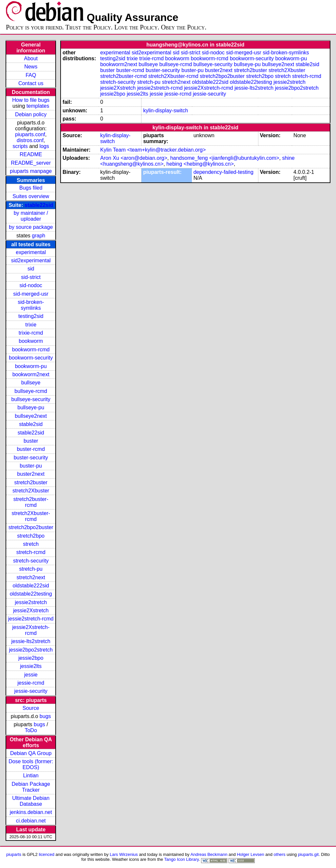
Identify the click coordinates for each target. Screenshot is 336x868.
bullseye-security (31, 399)
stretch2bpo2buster (31, 527)
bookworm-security (31, 358)
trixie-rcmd (31, 333)
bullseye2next (31, 416)
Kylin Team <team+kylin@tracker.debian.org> (153, 150)
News (31, 67)
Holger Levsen (251, 854)
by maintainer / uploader (31, 216)
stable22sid (39, 205)
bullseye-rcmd (31, 391)
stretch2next (31, 577)
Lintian (31, 776)
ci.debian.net (31, 821)
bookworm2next (31, 374)
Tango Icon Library (181, 859)
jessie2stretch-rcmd (31, 619)
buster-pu (31, 466)
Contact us (31, 83)
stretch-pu (31, 569)
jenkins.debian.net (31, 812)
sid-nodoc (31, 285)
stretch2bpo (31, 536)
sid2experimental (31, 260)
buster (31, 441)
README (31, 154)
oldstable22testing (31, 594)
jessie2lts (31, 666)
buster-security (31, 458)
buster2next (31, 474)
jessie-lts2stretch (31, 641)
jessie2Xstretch (31, 610)
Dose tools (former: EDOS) (31, 764)
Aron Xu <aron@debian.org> (134, 158)
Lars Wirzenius (124, 854)
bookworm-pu (31, 366)
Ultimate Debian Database (31, 801)
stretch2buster (31, 482)
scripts (20, 146)
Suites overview (31, 196)
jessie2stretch (31, 602)
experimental (31, 252)
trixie (31, 325)
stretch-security (31, 561)
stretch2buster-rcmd (31, 502)
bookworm (31, 341)
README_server (31, 163)
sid (31, 269)
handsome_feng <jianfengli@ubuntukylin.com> (225, 158)
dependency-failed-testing (224, 172)
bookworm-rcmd (31, 350)
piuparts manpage (31, 171)
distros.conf (30, 140)
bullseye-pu (31, 407)
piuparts (14, 854)
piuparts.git (308, 854)
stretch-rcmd (31, 552)
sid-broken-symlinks (31, 305)
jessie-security (31, 691)
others (280, 854)
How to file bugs (31, 100)
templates (38, 106)
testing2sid (31, 316)
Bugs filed (31, 188)
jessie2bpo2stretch (31, 650)
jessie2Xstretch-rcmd (31, 630)
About (31, 58)
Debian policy (31, 114)
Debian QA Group (31, 753)
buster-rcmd (31, 449)
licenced (47, 854)
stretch (31, 544)
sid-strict (31, 277)
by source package (31, 227)
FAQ (31, 75)
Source (31, 708)
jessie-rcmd (31, 683)
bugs (45, 716)
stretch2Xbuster (31, 491)
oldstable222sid (31, 586)
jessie (31, 675)
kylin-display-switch (166, 111)
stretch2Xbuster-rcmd (31, 516)
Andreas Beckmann (209, 854)
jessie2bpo (31, 658)
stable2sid (31, 424)
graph (38, 236)
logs (44, 146)
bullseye (31, 383)
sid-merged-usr (31, 294)
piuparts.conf (30, 134)
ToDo (31, 730)
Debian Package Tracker (31, 787)
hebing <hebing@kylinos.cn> (200, 164)
